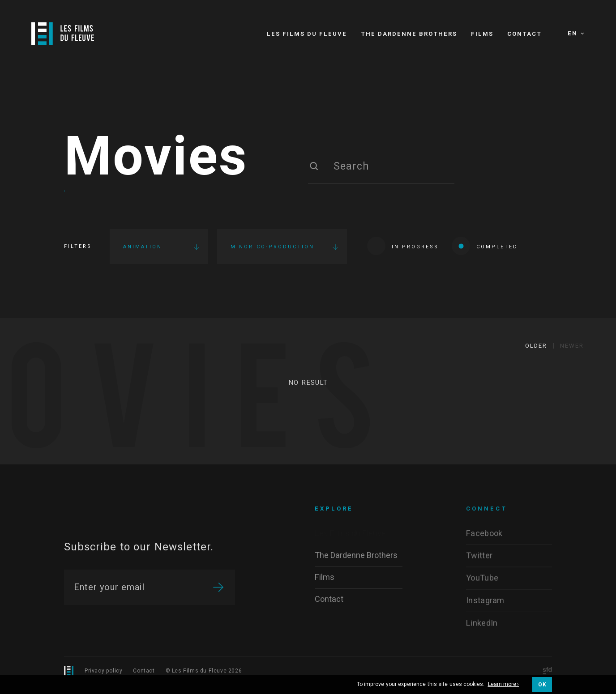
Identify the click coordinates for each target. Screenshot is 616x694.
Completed (485, 246)
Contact (144, 671)
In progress (403, 246)
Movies (156, 158)
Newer (572, 346)
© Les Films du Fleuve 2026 (204, 671)
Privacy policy (103, 671)
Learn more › (504, 685)
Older (536, 346)
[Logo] (63, 34)
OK (542, 685)
